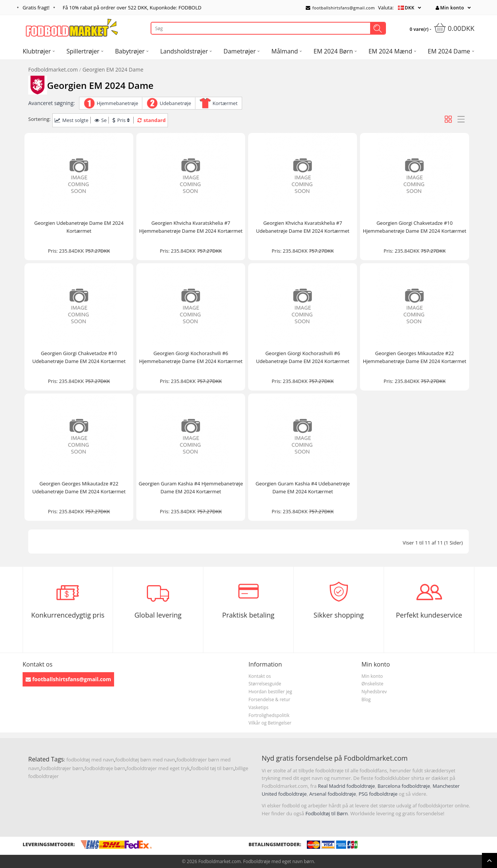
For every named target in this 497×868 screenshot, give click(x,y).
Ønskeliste (372, 684)
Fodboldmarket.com (53, 69)
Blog (366, 699)
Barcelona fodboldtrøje (404, 786)
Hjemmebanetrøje (117, 103)
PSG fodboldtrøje (378, 794)
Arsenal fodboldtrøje (332, 794)
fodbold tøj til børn (212, 768)
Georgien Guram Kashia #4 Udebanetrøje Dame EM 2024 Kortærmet (303, 487)
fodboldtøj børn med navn (145, 760)
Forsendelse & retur (269, 699)
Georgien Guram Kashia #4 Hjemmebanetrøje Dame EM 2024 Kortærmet (191, 487)
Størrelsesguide (265, 684)
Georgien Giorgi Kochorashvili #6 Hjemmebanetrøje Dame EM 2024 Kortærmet (191, 357)
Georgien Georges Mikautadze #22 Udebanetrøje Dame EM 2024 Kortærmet (79, 487)
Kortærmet (225, 103)
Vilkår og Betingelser (270, 723)
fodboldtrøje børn (105, 768)
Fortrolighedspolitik (269, 715)
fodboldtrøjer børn (62, 768)
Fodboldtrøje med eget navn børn (279, 861)
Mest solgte (72, 120)
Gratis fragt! (36, 8)
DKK (410, 8)
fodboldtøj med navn (90, 760)
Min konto (450, 8)
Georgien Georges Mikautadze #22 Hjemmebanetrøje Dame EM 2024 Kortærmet (415, 357)
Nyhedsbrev (374, 692)
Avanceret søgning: (52, 103)
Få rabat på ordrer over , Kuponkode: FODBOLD (132, 8)
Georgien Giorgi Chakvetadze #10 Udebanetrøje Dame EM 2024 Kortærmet (79, 357)
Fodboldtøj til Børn (327, 813)
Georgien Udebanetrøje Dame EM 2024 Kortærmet (79, 227)
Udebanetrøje (175, 103)
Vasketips (258, 707)
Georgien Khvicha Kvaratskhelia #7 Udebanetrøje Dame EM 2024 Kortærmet (303, 227)
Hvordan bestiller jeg (270, 692)
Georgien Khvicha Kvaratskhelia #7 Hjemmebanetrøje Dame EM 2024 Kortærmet (191, 227)
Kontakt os (260, 676)
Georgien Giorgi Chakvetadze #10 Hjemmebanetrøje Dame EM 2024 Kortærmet (415, 227)
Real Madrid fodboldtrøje (346, 786)
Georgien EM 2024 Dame (113, 69)
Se (101, 120)
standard (152, 120)
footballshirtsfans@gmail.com (340, 8)
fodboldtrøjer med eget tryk (158, 768)
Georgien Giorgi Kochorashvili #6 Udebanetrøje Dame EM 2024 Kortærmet (303, 357)
